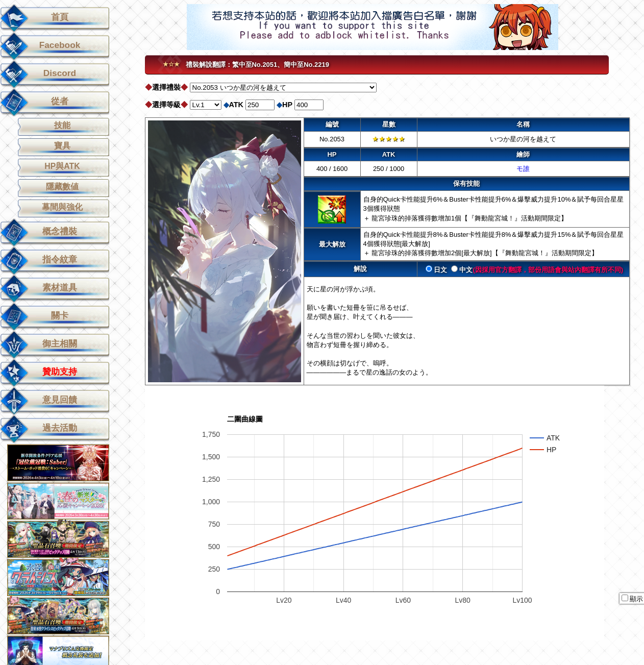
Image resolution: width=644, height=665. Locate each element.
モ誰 (523, 169)
